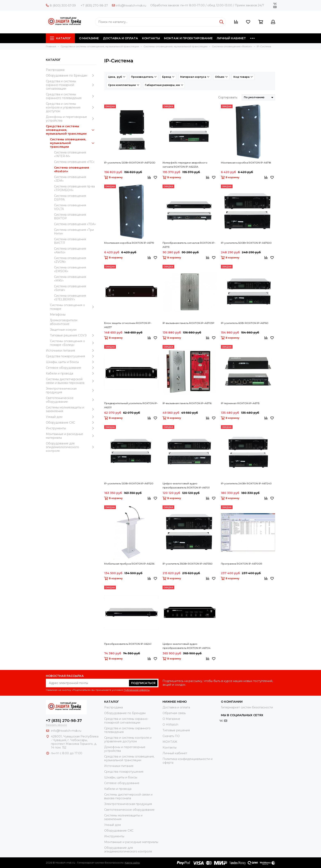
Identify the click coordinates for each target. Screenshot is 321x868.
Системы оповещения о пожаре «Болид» (73, 343)
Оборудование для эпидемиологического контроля (71, 447)
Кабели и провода (71, 373)
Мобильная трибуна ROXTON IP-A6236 (129, 564)
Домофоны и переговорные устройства (71, 119)
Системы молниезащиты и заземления (71, 409)
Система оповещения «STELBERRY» (70, 298)
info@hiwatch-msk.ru (129, 6)
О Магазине (171, 719)
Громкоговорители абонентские (64, 322)
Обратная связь (174, 713)
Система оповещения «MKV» (70, 279)
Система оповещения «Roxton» (72, 169)
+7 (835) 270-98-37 (94, 6)
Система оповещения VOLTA (70, 207)
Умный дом (71, 417)
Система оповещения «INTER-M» (70, 154)
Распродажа (55, 70)
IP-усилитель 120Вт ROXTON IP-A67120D (130, 163)
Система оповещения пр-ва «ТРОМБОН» (74, 188)
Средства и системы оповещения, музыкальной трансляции (71, 130)
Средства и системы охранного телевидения (71, 96)
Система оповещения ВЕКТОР (70, 216)
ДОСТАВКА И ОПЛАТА (120, 38)
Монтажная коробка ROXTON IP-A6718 (246, 163)
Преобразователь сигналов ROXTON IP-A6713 (189, 245)
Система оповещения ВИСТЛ (70, 241)
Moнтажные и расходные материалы (71, 436)
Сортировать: (228, 97)
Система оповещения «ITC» (74, 162)
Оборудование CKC (71, 423)
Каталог (60, 38)
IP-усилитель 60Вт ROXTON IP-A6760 (245, 323)
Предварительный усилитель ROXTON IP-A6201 (131, 405)
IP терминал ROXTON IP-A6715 (240, 403)
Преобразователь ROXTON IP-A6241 (128, 644)
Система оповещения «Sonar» (70, 288)
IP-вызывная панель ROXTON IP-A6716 (187, 403)
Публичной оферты (137, 690)
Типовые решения (176, 730)
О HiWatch (170, 725)
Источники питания (71, 351)
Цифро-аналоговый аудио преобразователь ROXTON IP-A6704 (186, 646)
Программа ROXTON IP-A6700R (242, 564)
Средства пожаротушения (71, 356)
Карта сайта (132, 863)
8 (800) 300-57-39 (61, 6)
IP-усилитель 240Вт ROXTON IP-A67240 (246, 483)
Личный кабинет (175, 753)
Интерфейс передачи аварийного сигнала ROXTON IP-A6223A (185, 165)
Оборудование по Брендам (71, 76)
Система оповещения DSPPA (70, 198)
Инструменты (71, 428)
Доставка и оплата (176, 707)
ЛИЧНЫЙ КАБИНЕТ (231, 38)
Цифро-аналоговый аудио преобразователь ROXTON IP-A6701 (186, 485)
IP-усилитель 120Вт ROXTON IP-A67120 (129, 483)
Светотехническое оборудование (71, 400)
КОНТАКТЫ (151, 38)
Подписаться (143, 683)
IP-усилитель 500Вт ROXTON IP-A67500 (246, 243)
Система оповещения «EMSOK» (70, 269)
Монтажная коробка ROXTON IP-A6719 (129, 243)
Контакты (170, 747)
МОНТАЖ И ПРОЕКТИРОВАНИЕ (188, 38)
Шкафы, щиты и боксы (71, 362)
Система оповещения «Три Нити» (74, 232)
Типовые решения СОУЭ (73, 335)
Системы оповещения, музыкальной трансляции (73, 143)
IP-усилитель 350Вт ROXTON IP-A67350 (188, 564)
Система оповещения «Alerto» (70, 250)
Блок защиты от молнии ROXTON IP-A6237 (128, 325)
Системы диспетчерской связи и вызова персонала (71, 381)
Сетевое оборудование (71, 368)
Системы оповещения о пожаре (73, 307)
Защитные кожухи (63, 330)
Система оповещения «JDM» (70, 179)
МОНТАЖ (170, 742)
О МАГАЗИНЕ (89, 38)
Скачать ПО (171, 736)
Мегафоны (58, 315)
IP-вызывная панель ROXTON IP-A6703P (188, 323)
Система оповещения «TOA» (75, 224)
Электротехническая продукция (71, 390)
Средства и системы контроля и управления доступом (71, 107)
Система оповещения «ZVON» (70, 260)
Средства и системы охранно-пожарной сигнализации (71, 85)
